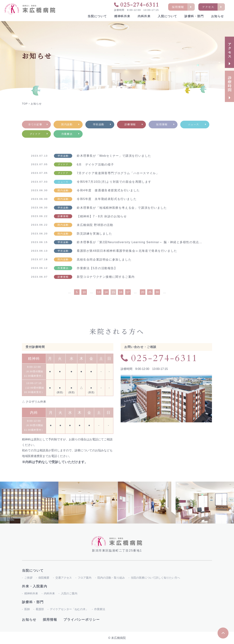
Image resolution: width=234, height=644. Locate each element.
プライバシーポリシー (82, 620)
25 (150, 292)
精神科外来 (122, 16)
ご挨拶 (28, 578)
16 (121, 292)
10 (84, 292)
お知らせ (218, 16)
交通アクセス (64, 578)
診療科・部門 (194, 16)
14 (106, 292)
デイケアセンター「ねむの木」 (69, 609)
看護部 (40, 609)
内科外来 (144, 16)
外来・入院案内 (35, 586)
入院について (167, 16)
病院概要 (44, 578)
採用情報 (50, 620)
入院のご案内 (69, 593)
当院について (97, 16)
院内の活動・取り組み (111, 578)
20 (143, 292)
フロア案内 (85, 578)
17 (128, 292)
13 (99, 292)
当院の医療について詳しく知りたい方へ (155, 578)
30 (157, 292)
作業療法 (100, 609)
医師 (27, 609)
